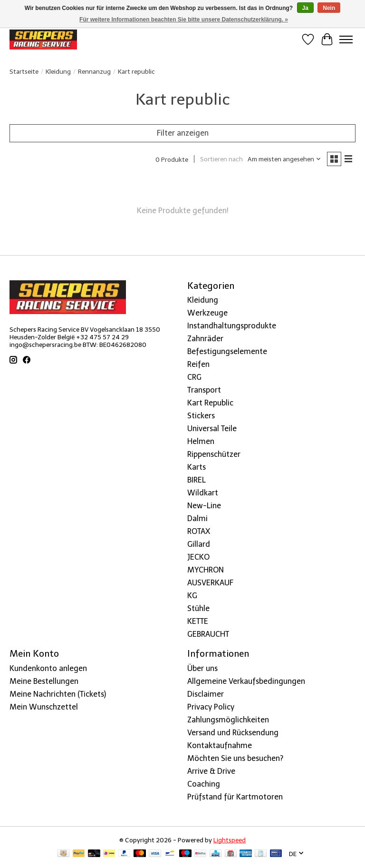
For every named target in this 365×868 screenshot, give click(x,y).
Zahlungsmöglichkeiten (228, 720)
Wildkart (203, 493)
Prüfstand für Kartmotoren (235, 797)
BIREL (197, 480)
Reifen (198, 364)
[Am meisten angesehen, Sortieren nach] (284, 159)
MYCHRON (206, 570)
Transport (204, 390)
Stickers (201, 416)
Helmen (201, 441)
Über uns (202, 668)
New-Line (204, 506)
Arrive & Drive (211, 771)
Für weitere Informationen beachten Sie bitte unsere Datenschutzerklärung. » (184, 20)
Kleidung (58, 71)
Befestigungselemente (227, 351)
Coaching (204, 784)
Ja (305, 8)
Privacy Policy (211, 707)
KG (192, 596)
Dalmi (197, 518)
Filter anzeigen (183, 133)
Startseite (24, 71)
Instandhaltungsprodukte (232, 326)
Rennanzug (94, 71)
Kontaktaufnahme (220, 745)
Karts (197, 467)
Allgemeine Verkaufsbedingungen (246, 681)
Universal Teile (212, 429)
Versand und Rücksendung (233, 733)
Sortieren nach (221, 159)
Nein (329, 8)
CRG (194, 377)
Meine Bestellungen (44, 681)
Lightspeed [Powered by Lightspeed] (230, 840)
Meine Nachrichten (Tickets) (58, 694)
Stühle (198, 608)
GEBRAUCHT (208, 634)
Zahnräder (205, 339)
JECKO (198, 557)
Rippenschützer (214, 454)
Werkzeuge (207, 313)
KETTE (198, 621)
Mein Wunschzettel (44, 707)
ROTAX (199, 531)
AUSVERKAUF (210, 583)
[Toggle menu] (346, 39)
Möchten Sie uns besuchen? (235, 758)
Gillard (199, 544)
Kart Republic (210, 403)
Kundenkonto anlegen (48, 668)
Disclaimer (206, 694)
